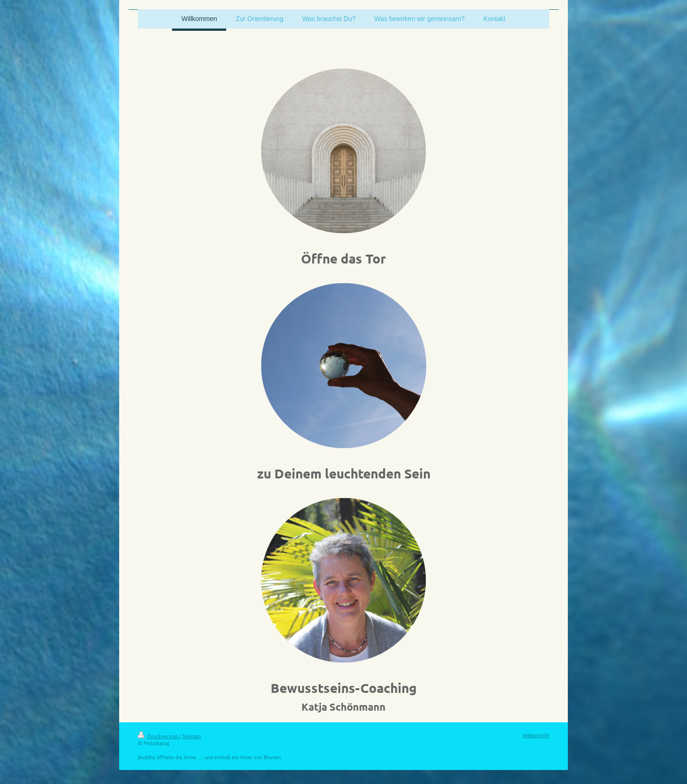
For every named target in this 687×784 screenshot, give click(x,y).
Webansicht (536, 735)
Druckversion (159, 736)
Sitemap (192, 736)
